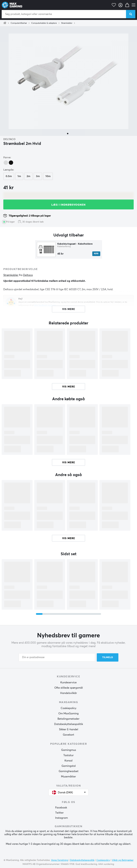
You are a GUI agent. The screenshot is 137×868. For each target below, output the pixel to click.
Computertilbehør (19, 23)
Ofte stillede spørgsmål (69, 688)
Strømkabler (67, 23)
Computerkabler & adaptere (44, 23)
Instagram (62, 818)
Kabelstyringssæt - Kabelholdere (75, 244)
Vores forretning (60, 860)
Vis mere (69, 387)
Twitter (59, 813)
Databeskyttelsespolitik (69, 724)
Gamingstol (69, 766)
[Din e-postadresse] (57, 657)
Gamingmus (69, 750)
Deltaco (9, 139)
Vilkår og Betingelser (123, 860)
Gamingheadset (69, 771)
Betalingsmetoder (68, 719)
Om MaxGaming (68, 714)
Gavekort (68, 735)
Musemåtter (68, 777)
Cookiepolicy (68, 708)
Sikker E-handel (69, 729)
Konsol (68, 761)
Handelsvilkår (69, 693)
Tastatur (68, 755)
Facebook (61, 808)
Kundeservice (68, 682)
